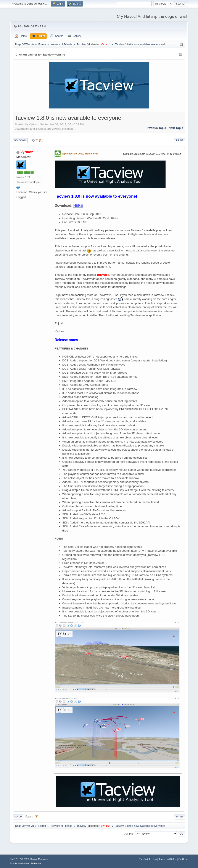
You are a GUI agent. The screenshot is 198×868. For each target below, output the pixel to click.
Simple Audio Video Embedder (26, 863)
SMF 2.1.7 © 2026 (19, 859)
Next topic (176, 128)
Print (180, 140)
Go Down (20, 140)
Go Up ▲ (183, 859)
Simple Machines (39, 859)
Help (154, 859)
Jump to (129, 834)
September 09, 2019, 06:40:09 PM (80, 154)
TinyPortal (145, 859)
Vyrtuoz (105, 44)
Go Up (18, 817)
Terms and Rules (168, 859)
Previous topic (156, 128)
